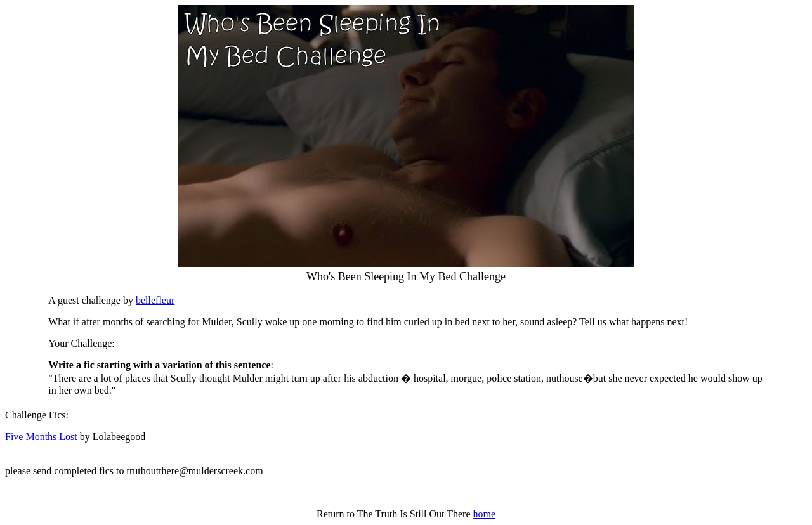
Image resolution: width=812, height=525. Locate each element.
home (484, 514)
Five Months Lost (41, 437)
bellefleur (155, 300)
